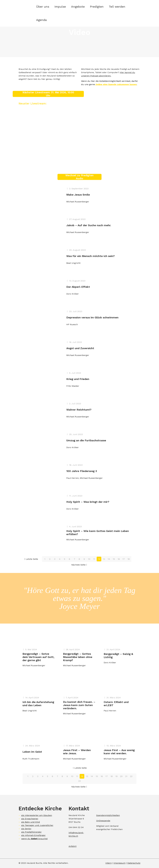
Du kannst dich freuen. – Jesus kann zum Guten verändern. (79, 705)
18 (129, 559)
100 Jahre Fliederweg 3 (82, 471)
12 (99, 559)
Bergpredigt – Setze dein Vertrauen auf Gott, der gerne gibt (38, 657)
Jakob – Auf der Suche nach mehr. (89, 225)
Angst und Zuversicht (80, 348)
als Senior (26, 829)
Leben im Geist (32, 752)
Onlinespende (103, 821)
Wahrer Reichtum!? (79, 410)
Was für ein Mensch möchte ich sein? (91, 256)
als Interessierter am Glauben (37, 815)
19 (116, 776)
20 (121, 776)
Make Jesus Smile (78, 195)
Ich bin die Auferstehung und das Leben (38, 704)
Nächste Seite (79, 565)
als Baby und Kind (31, 822)
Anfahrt (73, 846)
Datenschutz (134, 863)
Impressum (120, 863)
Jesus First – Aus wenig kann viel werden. (119, 752)
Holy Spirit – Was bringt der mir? (88, 502)
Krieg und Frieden (78, 379)
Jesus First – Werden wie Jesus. (77, 752)
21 (126, 776)
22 (131, 776)
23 (79, 781)
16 (119, 559)
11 (94, 559)
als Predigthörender (31, 832)
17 (124, 559)
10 (89, 559)
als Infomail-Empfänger (33, 835)
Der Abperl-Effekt (78, 287)
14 (109, 559)
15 (114, 559)
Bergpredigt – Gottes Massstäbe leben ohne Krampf (78, 657)
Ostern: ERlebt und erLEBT (116, 704)
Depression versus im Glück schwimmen (92, 317)
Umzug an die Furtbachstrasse (86, 440)
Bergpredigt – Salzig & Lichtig (118, 656)
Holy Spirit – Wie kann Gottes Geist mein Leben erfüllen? (98, 533)
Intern (109, 863)
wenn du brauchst (34, 839)
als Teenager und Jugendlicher (37, 825)
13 (104, 559)
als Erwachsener (30, 819)
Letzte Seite (31, 559)
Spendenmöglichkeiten (108, 815)
